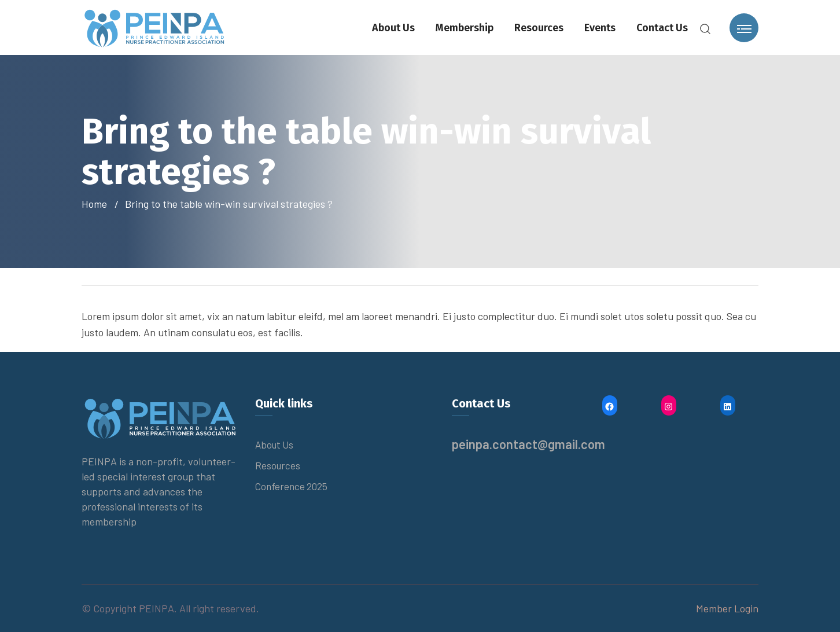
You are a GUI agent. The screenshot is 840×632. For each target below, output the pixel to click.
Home (97, 204)
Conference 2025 (291, 486)
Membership (465, 28)
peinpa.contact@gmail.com (528, 444)
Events (600, 28)
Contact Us (662, 28)
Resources (539, 28)
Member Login (727, 608)
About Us (393, 28)
